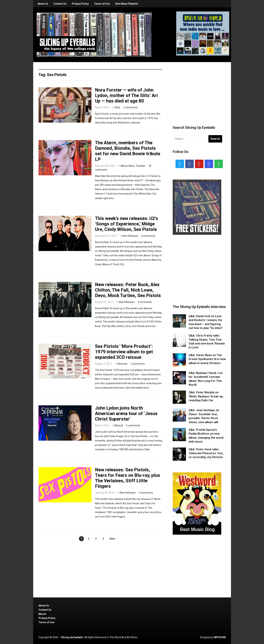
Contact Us (60, 4)
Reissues (122, 364)
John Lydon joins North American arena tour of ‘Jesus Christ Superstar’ (126, 413)
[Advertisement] (199, 89)
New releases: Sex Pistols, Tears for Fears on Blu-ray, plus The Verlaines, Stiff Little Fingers (128, 478)
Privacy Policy (80, 4)
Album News (128, 166)
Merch (42, 614)
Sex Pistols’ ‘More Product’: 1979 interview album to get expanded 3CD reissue (124, 352)
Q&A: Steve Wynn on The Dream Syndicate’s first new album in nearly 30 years (207, 359)
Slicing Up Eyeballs (72, 637)
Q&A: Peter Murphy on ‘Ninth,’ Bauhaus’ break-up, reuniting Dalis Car (206, 396)
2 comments (130, 107)
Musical (119, 425)
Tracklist (140, 166)
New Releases (130, 236)
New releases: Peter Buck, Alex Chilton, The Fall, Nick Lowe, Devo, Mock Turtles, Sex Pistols (128, 290)
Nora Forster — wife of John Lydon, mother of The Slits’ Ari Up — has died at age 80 (126, 95)
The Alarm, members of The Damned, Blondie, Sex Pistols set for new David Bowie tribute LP (128, 151)
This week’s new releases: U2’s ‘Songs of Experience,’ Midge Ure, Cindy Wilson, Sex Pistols (127, 224)
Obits (117, 107)
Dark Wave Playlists (127, 4)
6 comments (133, 425)
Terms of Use (102, 4)
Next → (114, 539)
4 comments (148, 236)
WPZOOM (220, 637)
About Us (43, 4)
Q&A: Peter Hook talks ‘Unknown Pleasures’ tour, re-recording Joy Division (206, 453)
